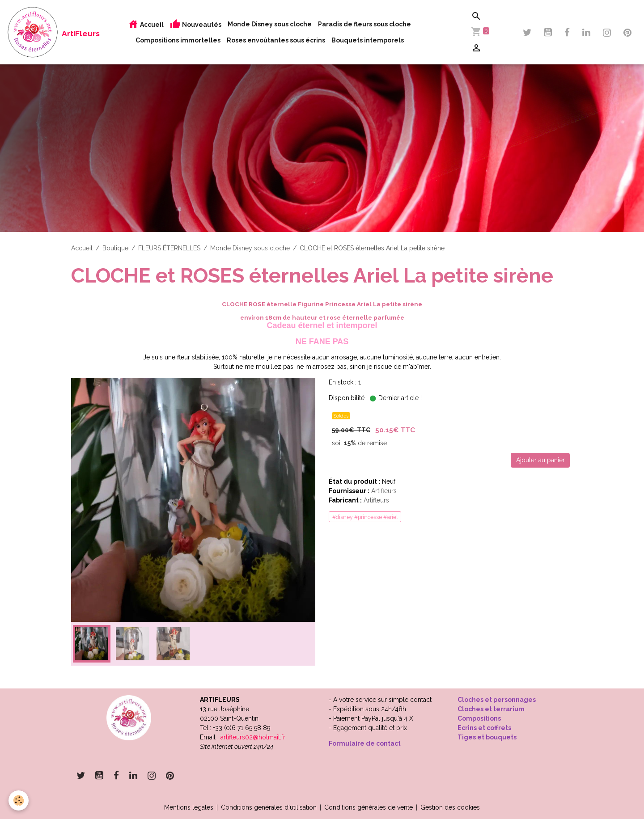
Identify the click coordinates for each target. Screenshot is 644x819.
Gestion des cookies (450, 807)
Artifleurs (384, 491)
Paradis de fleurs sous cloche (364, 24)
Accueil (146, 24)
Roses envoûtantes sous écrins (276, 40)
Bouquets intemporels (368, 40)
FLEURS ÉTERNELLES (169, 248)
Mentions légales (189, 807)
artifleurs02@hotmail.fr (253, 737)
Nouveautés (196, 24)
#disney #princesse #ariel (365, 517)
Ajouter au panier (540, 460)
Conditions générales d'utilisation (269, 807)
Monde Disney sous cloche (270, 24)
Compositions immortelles (178, 40)
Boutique (115, 248)
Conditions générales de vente (369, 807)
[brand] (40, 32)
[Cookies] (19, 800)
